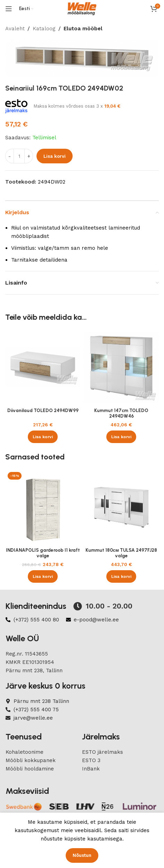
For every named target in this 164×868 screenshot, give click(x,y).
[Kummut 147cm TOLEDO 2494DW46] (121, 367)
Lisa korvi (55, 156)
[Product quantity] (19, 156)
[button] (43, 437)
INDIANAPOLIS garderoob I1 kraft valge (43, 553)
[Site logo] (82, 8)
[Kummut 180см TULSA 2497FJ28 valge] (121, 507)
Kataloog (44, 29)
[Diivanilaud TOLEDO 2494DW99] (43, 367)
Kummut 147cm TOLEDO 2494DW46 (121, 413)
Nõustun (82, 855)
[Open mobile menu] (9, 9)
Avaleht (15, 29)
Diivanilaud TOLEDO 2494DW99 (43, 410)
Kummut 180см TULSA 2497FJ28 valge (121, 553)
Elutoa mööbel (83, 29)
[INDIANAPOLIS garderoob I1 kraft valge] (43, 507)
